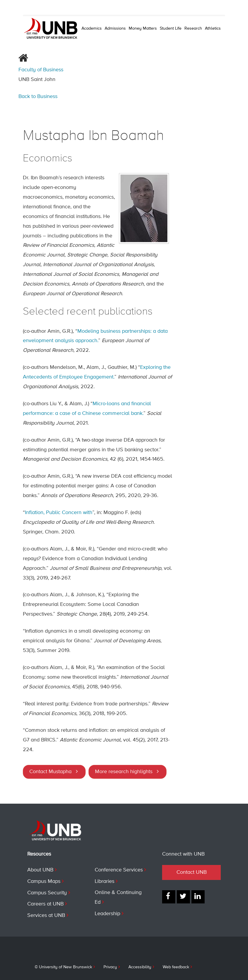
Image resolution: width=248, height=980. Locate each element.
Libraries (105, 881)
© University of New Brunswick (63, 967)
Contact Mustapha (50, 772)
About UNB (40, 870)
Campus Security (47, 893)
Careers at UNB (45, 904)
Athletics (213, 28)
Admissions (115, 28)
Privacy (110, 967)
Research (193, 28)
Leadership (107, 914)
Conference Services (119, 870)
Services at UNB (46, 915)
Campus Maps (44, 881)
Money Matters (143, 28)
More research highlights (124, 772)
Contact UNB (192, 872)
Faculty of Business (41, 70)
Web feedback (176, 967)
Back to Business (38, 97)
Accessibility (140, 967)
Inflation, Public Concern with (59, 513)
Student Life (171, 28)
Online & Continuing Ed (118, 898)
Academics (92, 28)
